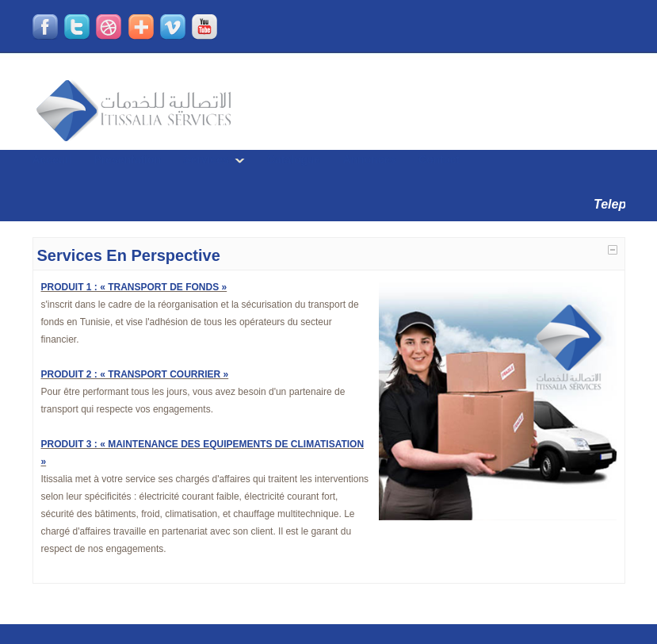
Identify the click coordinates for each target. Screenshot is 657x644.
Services (206, 159)
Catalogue (294, 159)
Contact (439, 159)
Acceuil (52, 159)
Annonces (369, 159)
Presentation (127, 159)
